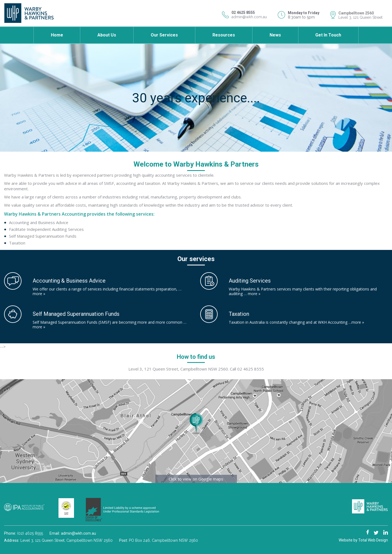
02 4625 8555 (251, 369)
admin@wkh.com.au (249, 17)
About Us (107, 35)
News (275, 35)
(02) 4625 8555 (30, 533)
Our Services (164, 35)
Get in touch (328, 35)
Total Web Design (373, 540)
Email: (55, 533)
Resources (224, 35)
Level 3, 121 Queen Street (360, 17)
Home (57, 35)
